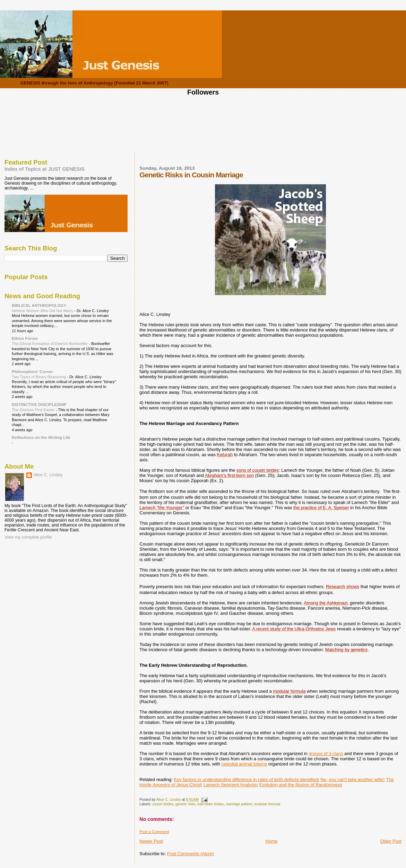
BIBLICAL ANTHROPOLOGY (39, 305)
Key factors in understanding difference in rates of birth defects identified (246, 780)
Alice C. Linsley (48, 475)
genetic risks (185, 804)
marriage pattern (239, 804)
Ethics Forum (25, 338)
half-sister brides (210, 804)
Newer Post (151, 841)
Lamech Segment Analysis (230, 785)
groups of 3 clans (326, 754)
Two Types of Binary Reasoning (39, 377)
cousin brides (163, 804)
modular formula (267, 804)
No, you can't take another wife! (352, 780)
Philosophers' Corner (32, 371)
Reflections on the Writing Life (41, 437)
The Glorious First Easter (34, 410)
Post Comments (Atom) (191, 854)
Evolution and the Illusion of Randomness (301, 785)
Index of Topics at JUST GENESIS (45, 169)
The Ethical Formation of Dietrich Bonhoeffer (50, 344)
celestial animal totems (244, 764)
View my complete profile (28, 537)
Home (272, 841)
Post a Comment (154, 832)
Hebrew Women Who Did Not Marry (43, 311)
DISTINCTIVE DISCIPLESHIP (39, 404)
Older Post (391, 841)
